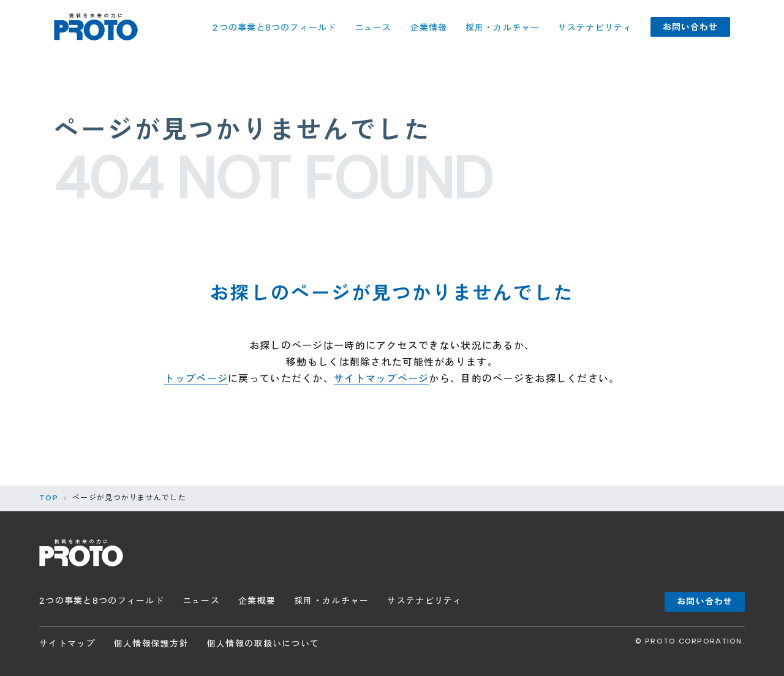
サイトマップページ (382, 379)
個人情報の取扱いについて (263, 644)
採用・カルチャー (503, 28)
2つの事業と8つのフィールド (274, 28)
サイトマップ (67, 644)
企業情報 (429, 28)
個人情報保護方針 (151, 644)
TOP (49, 498)
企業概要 (257, 601)
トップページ (196, 379)
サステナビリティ (595, 28)
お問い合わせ (691, 27)
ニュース (373, 28)
